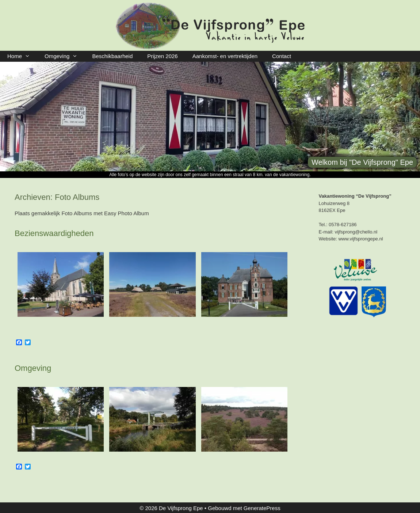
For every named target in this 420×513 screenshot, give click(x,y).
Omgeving (65, 56)
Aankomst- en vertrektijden (225, 56)
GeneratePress (262, 508)
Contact (282, 56)
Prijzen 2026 (162, 56)
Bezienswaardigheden (54, 233)
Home (22, 56)
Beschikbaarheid (112, 56)
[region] (210, 117)
